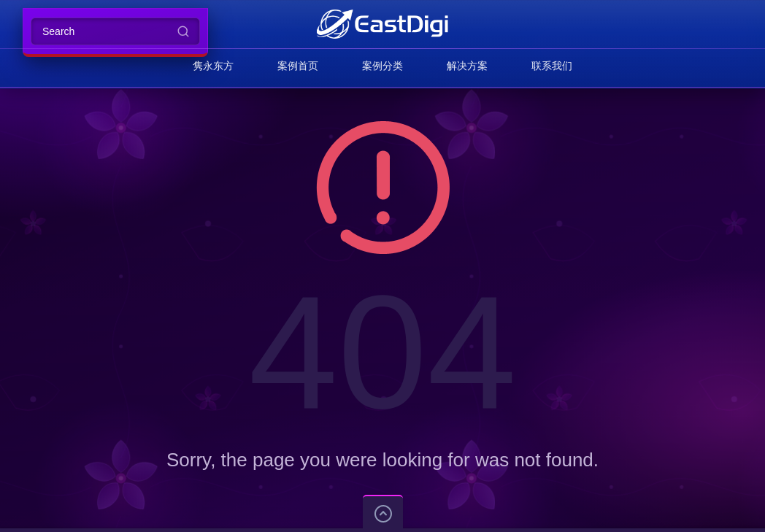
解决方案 (467, 66)
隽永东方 (213, 66)
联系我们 (552, 66)
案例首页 (298, 66)
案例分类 (382, 66)
